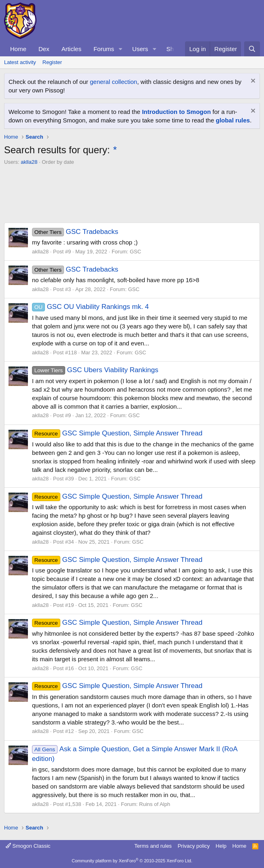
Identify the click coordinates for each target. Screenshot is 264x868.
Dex (44, 49)
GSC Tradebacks (75, 232)
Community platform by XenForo (132, 861)
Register (52, 62)
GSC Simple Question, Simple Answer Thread (117, 433)
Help (221, 846)
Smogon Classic (28, 846)
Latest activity (20, 62)
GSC (135, 252)
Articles (71, 49)
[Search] (252, 49)
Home (18, 49)
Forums (104, 49)
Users (140, 49)
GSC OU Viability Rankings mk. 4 (90, 307)
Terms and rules (153, 846)
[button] (121, 49)
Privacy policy (194, 846)
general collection (114, 82)
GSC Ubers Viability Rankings (95, 370)
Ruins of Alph (155, 804)
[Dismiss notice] (252, 82)
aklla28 (29, 162)
